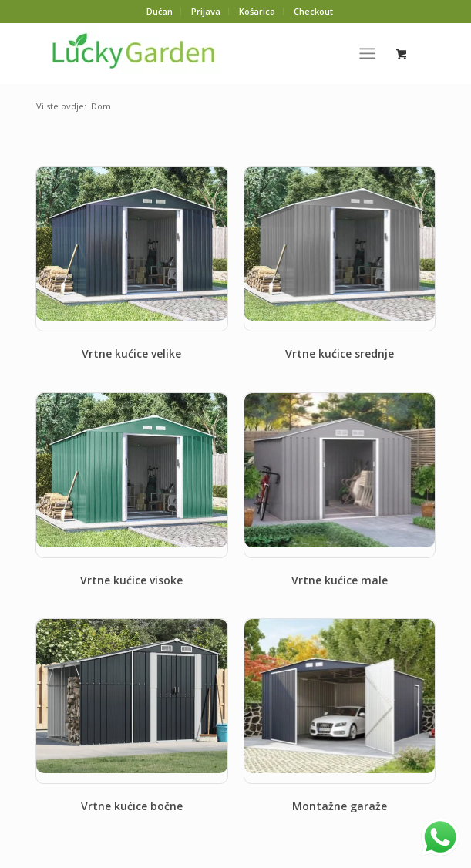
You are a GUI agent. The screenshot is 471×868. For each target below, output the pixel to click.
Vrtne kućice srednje (340, 354)
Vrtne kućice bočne (132, 806)
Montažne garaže (340, 806)
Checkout (313, 11)
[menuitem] (160, 12)
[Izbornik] (367, 53)
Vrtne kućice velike (131, 354)
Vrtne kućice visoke (131, 580)
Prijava (206, 11)
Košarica (257, 11)
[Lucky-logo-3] (195, 53)
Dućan (160, 11)
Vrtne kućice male (340, 580)
